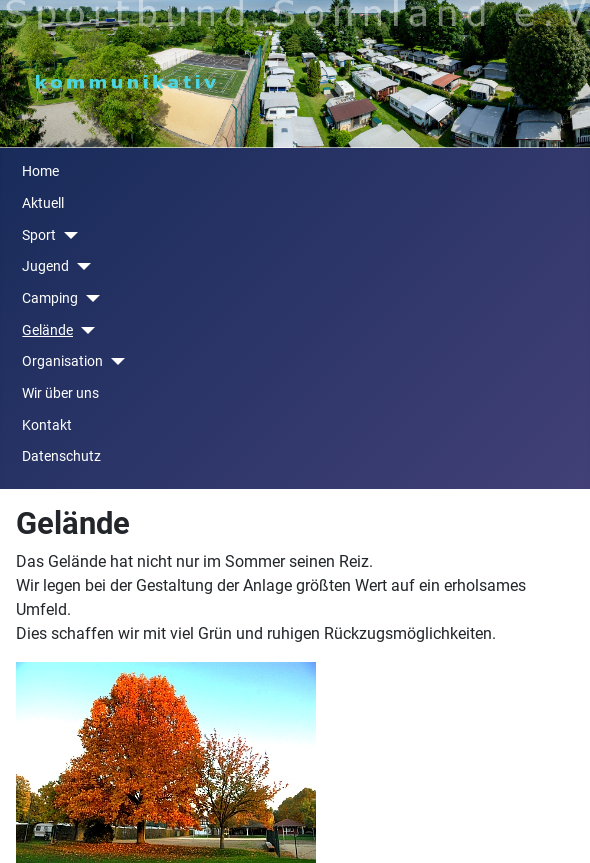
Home (40, 171)
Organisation (62, 361)
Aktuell (43, 203)
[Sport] (66, 235)
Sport (39, 235)
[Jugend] (79, 266)
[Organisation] (113, 361)
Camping (50, 298)
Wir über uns (60, 393)
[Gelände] (83, 330)
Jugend (45, 266)
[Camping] (88, 298)
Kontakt (47, 425)
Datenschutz (61, 456)
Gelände (47, 330)
